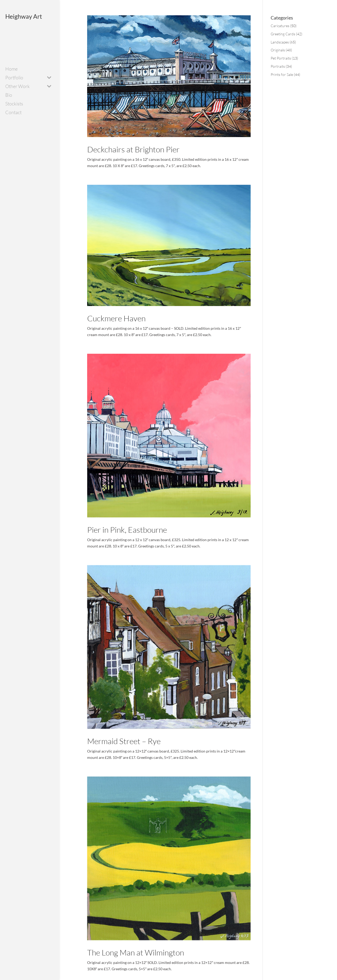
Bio (9, 95)
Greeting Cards (283, 34)
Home (11, 69)
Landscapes (280, 42)
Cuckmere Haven (116, 318)
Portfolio (14, 78)
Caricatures (280, 26)
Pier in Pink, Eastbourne (127, 530)
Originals (278, 50)
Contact (13, 113)
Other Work (18, 87)
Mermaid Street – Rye (124, 741)
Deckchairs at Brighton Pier (133, 149)
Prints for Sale (282, 74)
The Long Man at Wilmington (136, 952)
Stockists (14, 104)
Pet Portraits (281, 58)
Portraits (278, 66)
